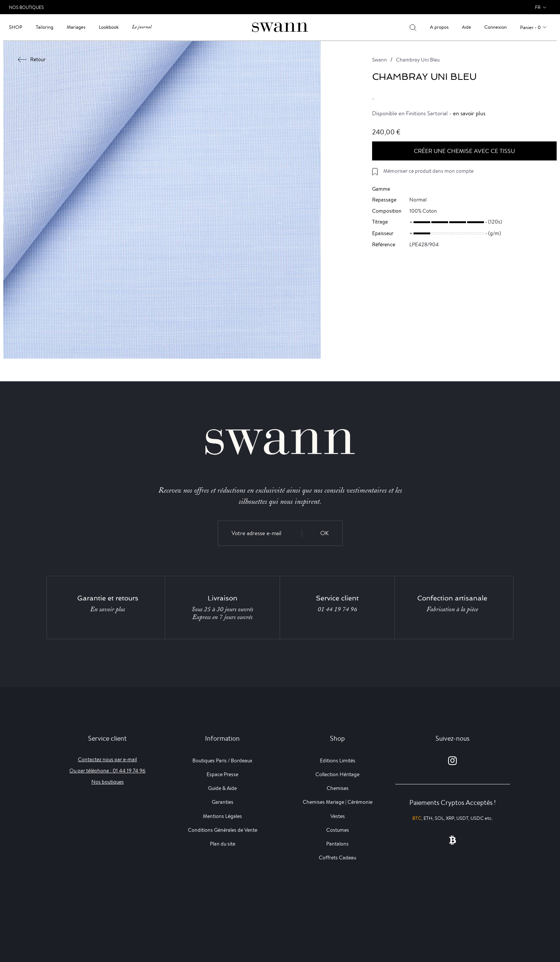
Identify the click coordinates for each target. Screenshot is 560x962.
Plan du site (223, 844)
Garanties (223, 802)
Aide (466, 27)
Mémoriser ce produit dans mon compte (428, 171)
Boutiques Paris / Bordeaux (222, 760)
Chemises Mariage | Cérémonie (338, 802)
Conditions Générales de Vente (223, 830)
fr (538, 7)
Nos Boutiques (26, 7)
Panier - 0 (530, 27)
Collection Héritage (337, 774)
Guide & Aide (222, 788)
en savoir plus (469, 113)
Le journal (142, 27)
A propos (439, 27)
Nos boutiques (108, 782)
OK (325, 533)
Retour (32, 59)
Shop (16, 27)
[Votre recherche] (413, 27)
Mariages (76, 27)
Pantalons (337, 844)
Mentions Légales (222, 816)
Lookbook (109, 27)
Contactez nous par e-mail (107, 759)
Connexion (495, 27)
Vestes (338, 816)
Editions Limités (338, 760)
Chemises (338, 788)
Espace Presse (222, 774)
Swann (380, 60)
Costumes (338, 830)
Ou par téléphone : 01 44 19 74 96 (107, 771)
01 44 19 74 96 (337, 609)
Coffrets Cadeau (337, 858)
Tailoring (45, 27)
